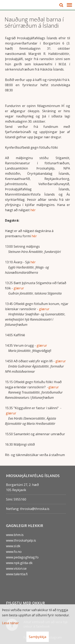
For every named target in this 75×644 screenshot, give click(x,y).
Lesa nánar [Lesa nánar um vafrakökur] (10, 623)
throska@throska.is (35, 509)
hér (33, 210)
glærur (19, 288)
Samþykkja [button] (38, 637)
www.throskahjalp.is (21, 540)
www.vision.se (16, 568)
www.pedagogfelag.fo (22, 557)
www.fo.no (14, 552)
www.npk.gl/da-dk (19, 563)
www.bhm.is (15, 535)
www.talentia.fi (17, 574)
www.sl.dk (13, 546)
